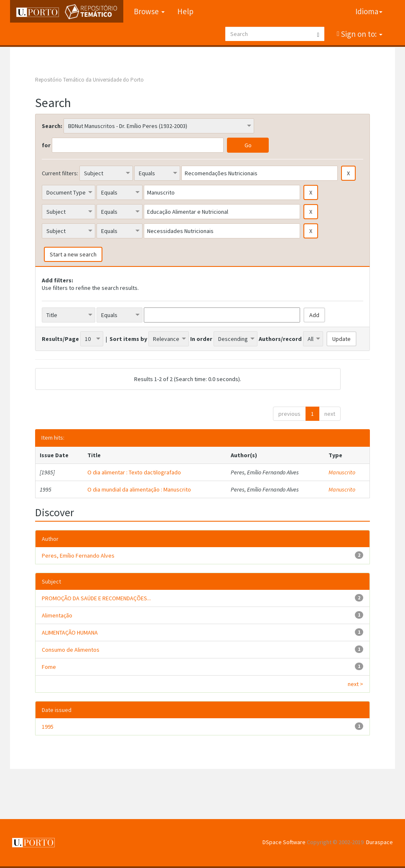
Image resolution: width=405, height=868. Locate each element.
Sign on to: (361, 34)
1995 (48, 727)
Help (185, 11)
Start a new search (73, 254)
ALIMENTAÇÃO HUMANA (70, 632)
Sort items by (128, 339)
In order (201, 339)
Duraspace (380, 842)
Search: (52, 126)
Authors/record (280, 339)
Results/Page (60, 339)
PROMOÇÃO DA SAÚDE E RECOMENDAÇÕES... (96, 598)
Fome (49, 667)
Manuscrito (342, 472)
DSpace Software (284, 842)
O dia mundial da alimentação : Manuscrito (139, 489)
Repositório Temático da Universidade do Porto (89, 80)
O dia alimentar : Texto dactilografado (134, 472)
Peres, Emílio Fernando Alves (78, 556)
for (46, 145)
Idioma (369, 11)
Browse (149, 11)
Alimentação (57, 615)
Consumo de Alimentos (71, 650)
